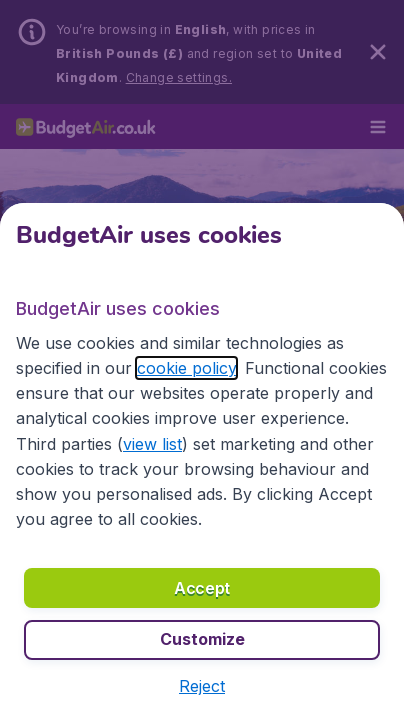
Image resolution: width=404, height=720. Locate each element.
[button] (202, 686)
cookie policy (186, 368)
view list (152, 444)
